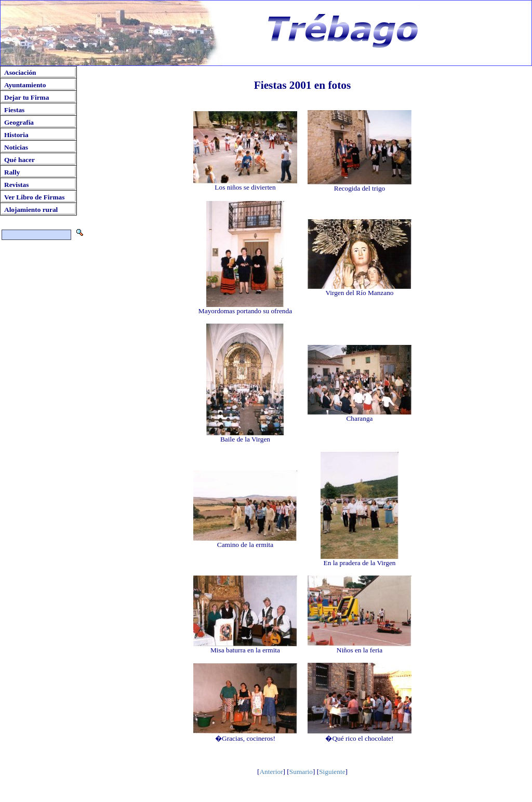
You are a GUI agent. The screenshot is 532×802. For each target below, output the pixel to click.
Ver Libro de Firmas (34, 197)
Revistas (16, 185)
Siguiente (332, 772)
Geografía (19, 122)
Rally (12, 172)
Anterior (271, 772)
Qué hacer (19, 160)
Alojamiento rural (31, 210)
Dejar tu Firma (26, 97)
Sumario (301, 772)
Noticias (16, 147)
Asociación (20, 72)
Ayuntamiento (25, 85)
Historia (16, 135)
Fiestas (14, 110)
